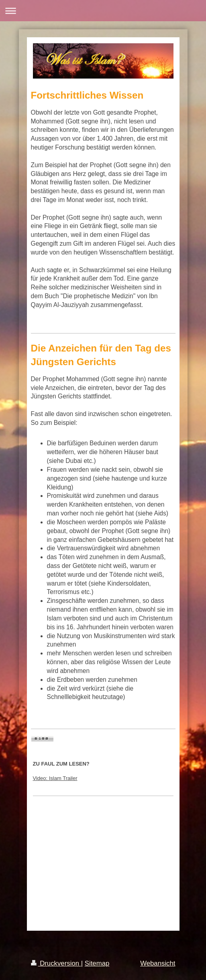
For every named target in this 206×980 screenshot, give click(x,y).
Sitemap (97, 963)
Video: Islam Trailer (55, 778)
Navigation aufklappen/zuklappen (103, 11)
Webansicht (158, 963)
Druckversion (56, 963)
